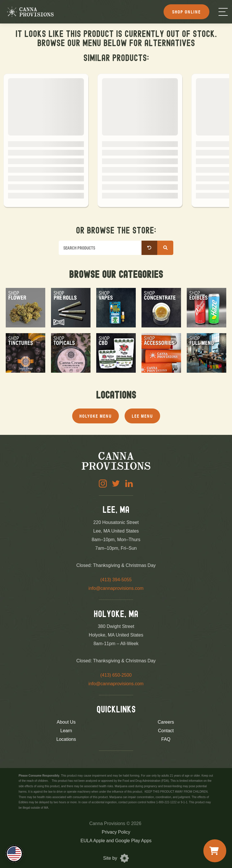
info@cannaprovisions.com (116, 588)
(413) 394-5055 (116, 580)
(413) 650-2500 (116, 675)
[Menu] (223, 12)
